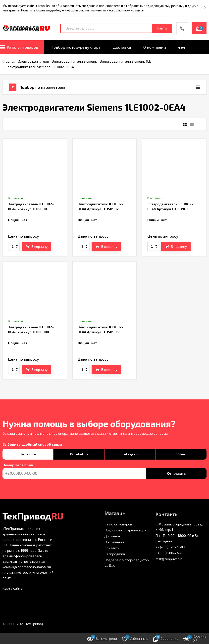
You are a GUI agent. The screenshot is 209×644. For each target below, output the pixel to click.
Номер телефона (18, 465)
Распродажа (115, 554)
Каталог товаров (118, 524)
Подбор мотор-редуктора (125, 530)
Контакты (112, 548)
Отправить (176, 473)
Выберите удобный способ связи (32, 444)
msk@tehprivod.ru (170, 559)
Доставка (112, 536)
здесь (139, 10)
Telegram (130, 454)
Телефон (28, 454)
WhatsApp (79, 454)
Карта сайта (13, 588)
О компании (114, 542)
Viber (181, 454)
